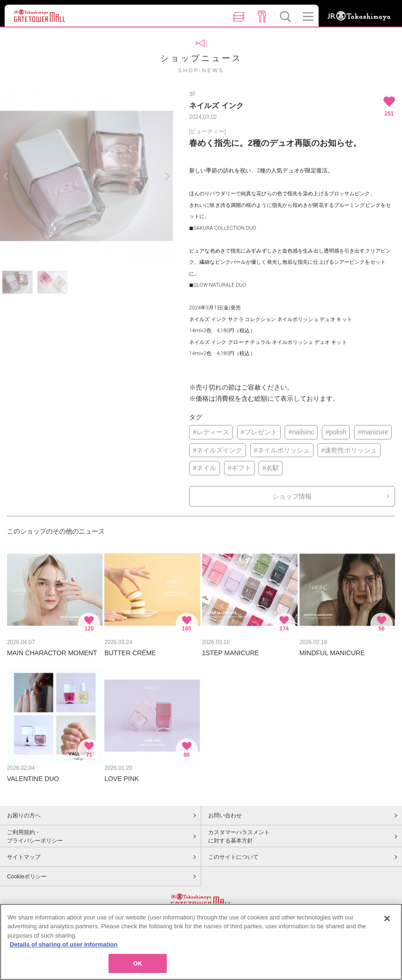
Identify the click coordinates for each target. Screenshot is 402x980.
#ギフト (239, 468)
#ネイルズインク (218, 450)
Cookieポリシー (27, 877)
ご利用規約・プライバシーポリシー (35, 836)
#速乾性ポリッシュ (349, 450)
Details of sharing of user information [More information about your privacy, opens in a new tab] (64, 948)
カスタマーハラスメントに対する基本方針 (239, 836)
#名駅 (271, 468)
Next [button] (167, 176)
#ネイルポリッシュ (282, 450)
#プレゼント (259, 432)
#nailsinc (301, 432)
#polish (336, 432)
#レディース (211, 432)
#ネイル (204, 468)
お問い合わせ (225, 816)
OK (138, 967)
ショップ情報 (292, 496)
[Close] (387, 922)
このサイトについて (233, 857)
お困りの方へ (24, 816)
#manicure (373, 432)
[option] (86, 176)
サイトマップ (24, 857)
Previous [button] (6, 176)
